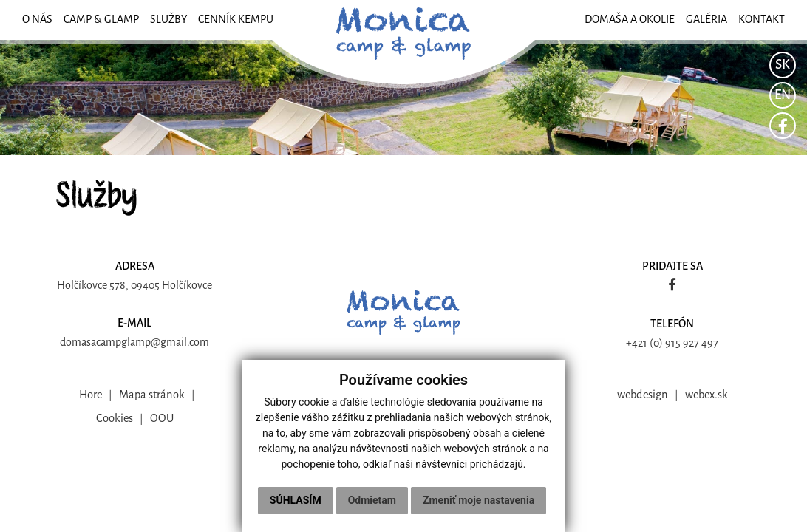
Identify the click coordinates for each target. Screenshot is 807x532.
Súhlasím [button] (296, 500)
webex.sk (706, 395)
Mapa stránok (152, 395)
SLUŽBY (168, 20)
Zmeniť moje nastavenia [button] (479, 500)
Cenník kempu (236, 20)
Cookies (115, 418)
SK (783, 65)
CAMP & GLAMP (101, 20)
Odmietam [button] (372, 500)
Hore (91, 395)
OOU (162, 418)
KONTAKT (762, 20)
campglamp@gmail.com (153, 342)
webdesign (643, 395)
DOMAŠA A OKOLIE (630, 20)
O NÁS (37, 20)
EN (783, 95)
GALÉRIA (706, 20)
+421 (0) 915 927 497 (672, 343)
